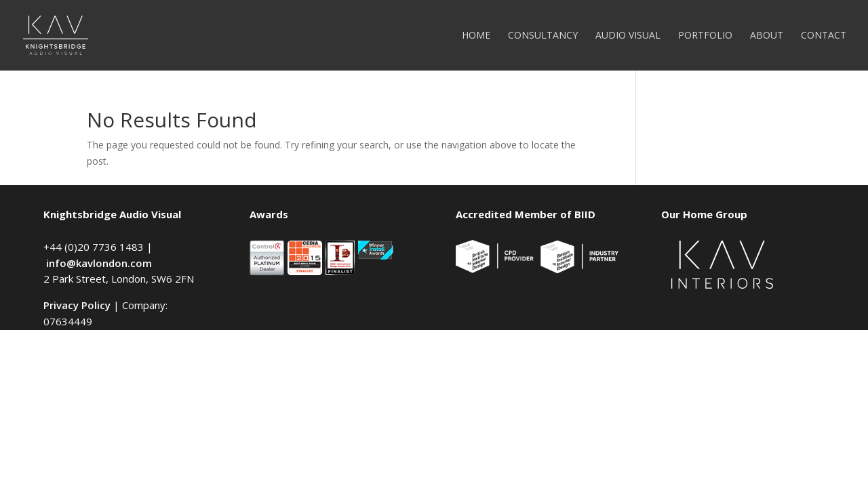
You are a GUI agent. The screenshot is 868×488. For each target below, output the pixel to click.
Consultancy (543, 36)
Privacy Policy (77, 305)
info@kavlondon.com (99, 263)
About (767, 36)
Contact (824, 36)
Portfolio (705, 36)
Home (476, 36)
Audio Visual (628, 36)
